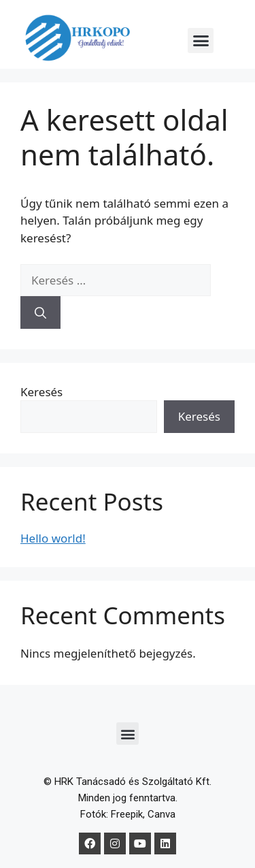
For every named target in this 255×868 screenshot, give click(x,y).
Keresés (41, 392)
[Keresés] (40, 312)
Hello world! (53, 538)
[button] (201, 41)
